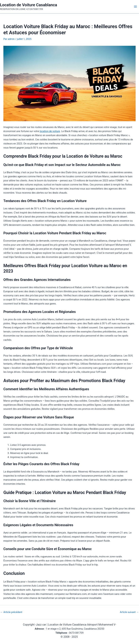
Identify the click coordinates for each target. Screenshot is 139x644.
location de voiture (50, 131)
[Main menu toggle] (135, 7)
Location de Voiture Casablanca (29, 5)
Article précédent (11, 612)
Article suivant (129, 612)
